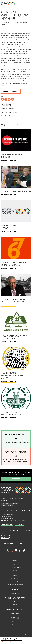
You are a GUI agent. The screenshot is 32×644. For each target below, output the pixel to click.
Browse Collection (9, 160)
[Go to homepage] (16, 492)
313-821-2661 (5, 538)
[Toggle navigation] (29, 3)
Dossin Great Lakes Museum (15, 585)
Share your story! (11, 91)
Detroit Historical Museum (15, 582)
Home (3, 22)
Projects (9, 22)
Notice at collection (8, 642)
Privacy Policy (6, 503)
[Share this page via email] (13, 99)
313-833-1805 (5, 518)
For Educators (15, 613)
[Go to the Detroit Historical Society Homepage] (9, 3)
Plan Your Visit (15, 579)
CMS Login (28, 635)
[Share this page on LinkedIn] (3, 99)
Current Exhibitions (15, 602)
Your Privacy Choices (14, 639)
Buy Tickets (19, 524)
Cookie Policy (15, 503)
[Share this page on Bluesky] (9, 99)
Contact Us (15, 564)
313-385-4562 (5, 520)
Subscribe (16, 479)
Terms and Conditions (8, 505)
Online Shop (15, 622)
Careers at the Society (15, 567)
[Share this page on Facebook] (6, 99)
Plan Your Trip (7, 524)
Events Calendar (15, 593)
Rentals (15, 570)
